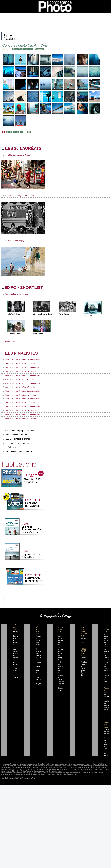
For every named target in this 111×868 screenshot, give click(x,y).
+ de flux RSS (105, 679)
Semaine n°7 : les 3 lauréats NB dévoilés (19, 411)
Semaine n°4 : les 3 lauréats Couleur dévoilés (21, 383)
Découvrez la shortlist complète (15, 294)
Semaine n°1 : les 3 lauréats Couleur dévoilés (21, 360)
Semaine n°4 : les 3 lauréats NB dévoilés (19, 387)
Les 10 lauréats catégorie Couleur (16, 155)
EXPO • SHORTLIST (23, 287)
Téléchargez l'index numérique (16, 651)
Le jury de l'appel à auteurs (16, 443)
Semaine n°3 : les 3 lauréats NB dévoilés (19, 379)
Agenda (61, 682)
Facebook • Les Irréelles (38, 658)
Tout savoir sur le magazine (61, 638)
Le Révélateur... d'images (106, 649)
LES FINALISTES (20, 353)
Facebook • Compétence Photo (38, 640)
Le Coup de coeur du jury (13, 241)
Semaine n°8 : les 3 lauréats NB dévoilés (19, 418)
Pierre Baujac (64, 314)
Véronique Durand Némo (43, 314)
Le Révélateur (61, 666)
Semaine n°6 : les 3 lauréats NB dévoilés (19, 403)
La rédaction (107, 744)
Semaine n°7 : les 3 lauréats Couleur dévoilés (21, 407)
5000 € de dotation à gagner (16, 439)
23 (29, 132)
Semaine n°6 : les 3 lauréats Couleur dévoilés (21, 399)
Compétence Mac (84, 640)
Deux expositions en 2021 (15, 435)
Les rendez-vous (106, 666)
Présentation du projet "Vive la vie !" (20, 431)
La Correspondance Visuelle (61, 675)
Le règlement (9, 447)
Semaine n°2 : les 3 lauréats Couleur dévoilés (21, 368)
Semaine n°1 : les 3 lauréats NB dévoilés (19, 364)
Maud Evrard (38, 334)
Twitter (38, 671)
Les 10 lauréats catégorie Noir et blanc (18, 196)
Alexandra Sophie (14, 334)
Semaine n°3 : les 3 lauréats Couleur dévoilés (21, 375)
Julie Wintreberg (14, 314)
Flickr (37, 677)
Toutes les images (10, 342)
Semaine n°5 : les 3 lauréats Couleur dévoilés (21, 391)
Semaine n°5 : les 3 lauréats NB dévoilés (19, 395)
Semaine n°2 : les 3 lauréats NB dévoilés (19, 372)
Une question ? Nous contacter (17, 451)
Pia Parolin (88, 316)
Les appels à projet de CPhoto (61, 649)
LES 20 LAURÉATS (22, 148)
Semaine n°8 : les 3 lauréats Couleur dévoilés (21, 414)
